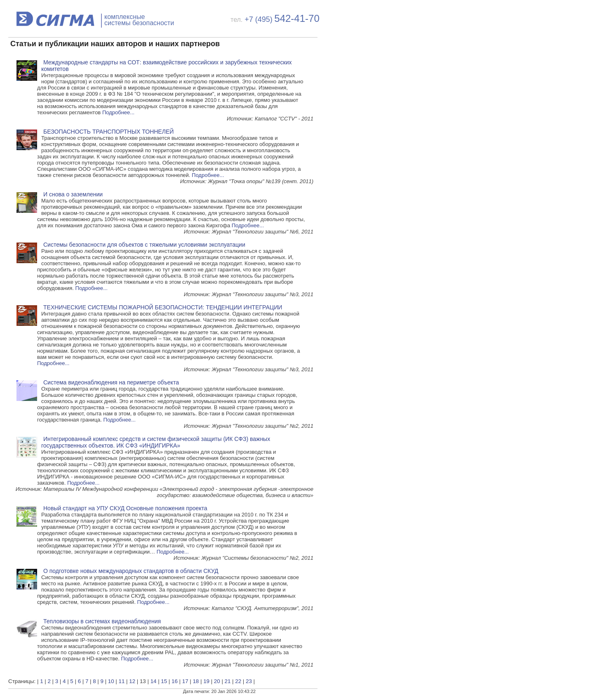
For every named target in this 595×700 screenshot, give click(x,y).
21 (228, 681)
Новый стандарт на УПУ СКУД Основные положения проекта (125, 508)
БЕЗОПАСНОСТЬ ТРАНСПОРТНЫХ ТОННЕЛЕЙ (108, 132)
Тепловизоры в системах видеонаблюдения (102, 621)
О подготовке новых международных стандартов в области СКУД (131, 571)
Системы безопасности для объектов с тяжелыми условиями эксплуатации (144, 245)
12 (132, 681)
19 (206, 681)
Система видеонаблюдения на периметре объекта (111, 382)
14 (154, 681)
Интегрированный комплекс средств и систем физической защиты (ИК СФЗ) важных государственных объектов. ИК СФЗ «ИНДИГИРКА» (156, 442)
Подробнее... (118, 112)
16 (175, 681)
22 (238, 681)
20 (217, 681)
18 (196, 681)
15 (164, 681)
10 (111, 681)
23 (249, 681)
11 (122, 681)
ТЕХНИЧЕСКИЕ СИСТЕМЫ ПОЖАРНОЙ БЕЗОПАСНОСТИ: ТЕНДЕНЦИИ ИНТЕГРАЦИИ (163, 307)
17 (185, 681)
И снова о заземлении (73, 194)
